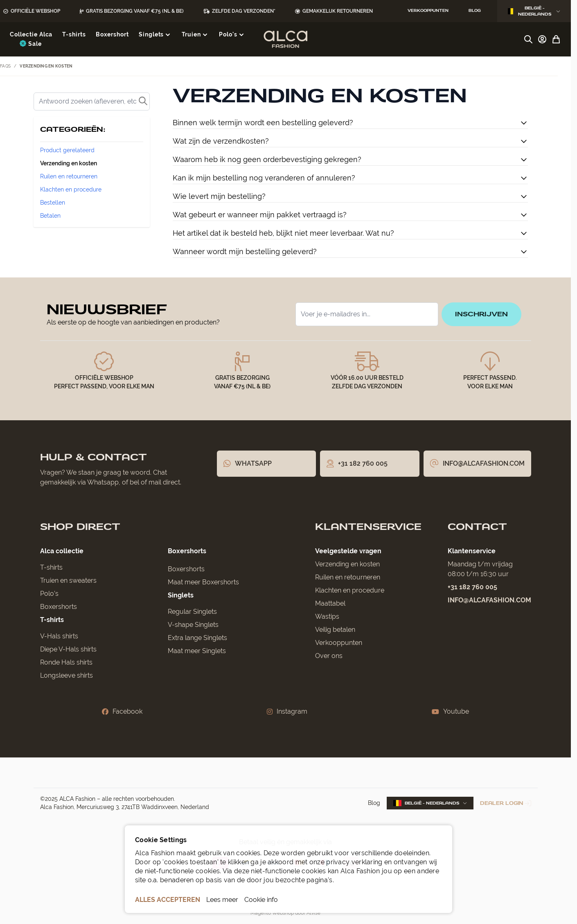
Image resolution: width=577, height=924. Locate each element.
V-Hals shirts (59, 636)
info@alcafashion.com (489, 600)
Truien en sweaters (68, 580)
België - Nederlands (534, 11)
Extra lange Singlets (197, 638)
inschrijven (481, 314)
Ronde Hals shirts (66, 662)
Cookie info (261, 900)
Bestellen (53, 203)
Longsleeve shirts (66, 675)
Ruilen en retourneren (69, 176)
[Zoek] (92, 101)
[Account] (542, 39)
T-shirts (51, 567)
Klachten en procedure (71, 189)
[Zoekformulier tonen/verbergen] (528, 39)
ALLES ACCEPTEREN (168, 900)
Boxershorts (59, 607)
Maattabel (330, 603)
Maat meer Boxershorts (203, 582)
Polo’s (49, 594)
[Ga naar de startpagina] (285, 39)
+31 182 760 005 (472, 587)
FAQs (5, 66)
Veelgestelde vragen (348, 551)
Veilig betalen (335, 630)
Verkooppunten (339, 643)
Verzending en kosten (69, 163)
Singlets (181, 595)
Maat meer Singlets (197, 651)
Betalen (50, 216)
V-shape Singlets (193, 625)
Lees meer (222, 900)
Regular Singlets (192, 612)
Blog (374, 803)
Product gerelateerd (67, 150)
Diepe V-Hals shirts (68, 649)
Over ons (329, 656)
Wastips (327, 616)
